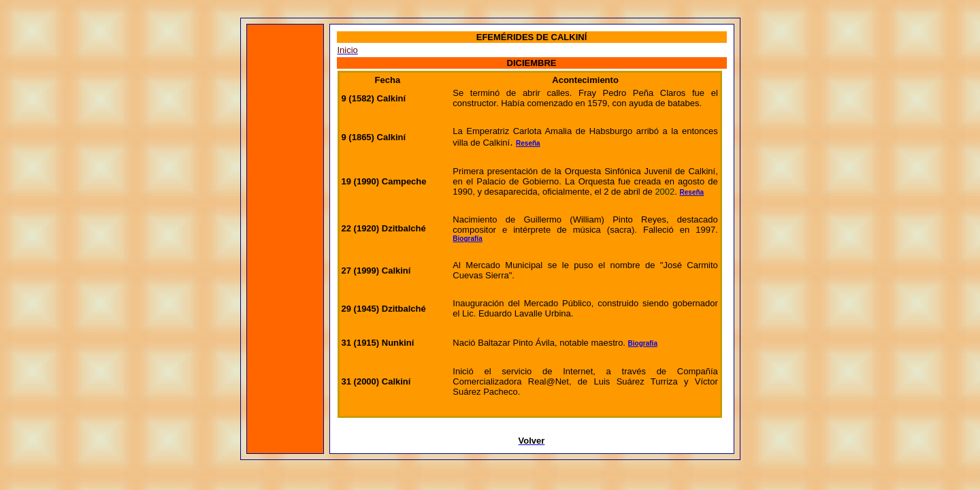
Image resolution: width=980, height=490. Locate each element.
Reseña (528, 143)
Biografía (467, 239)
